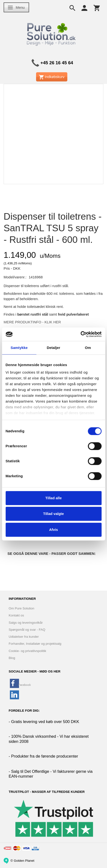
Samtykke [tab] (19, 348)
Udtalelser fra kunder (24, 637)
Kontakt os (16, 615)
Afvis (53, 530)
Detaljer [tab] (54, 348)
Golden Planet (24, 860)
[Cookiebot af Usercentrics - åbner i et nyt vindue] (80, 334)
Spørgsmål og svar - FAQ (27, 630)
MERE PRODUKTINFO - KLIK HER (32, 322)
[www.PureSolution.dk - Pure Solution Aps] (52, 33)
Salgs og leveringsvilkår (26, 623)
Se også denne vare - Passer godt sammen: (52, 553)
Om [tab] (88, 348)
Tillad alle (53, 498)
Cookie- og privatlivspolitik (27, 651)
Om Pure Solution (22, 608)
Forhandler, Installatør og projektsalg (35, 644)
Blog (12, 658)
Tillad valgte (53, 514)
